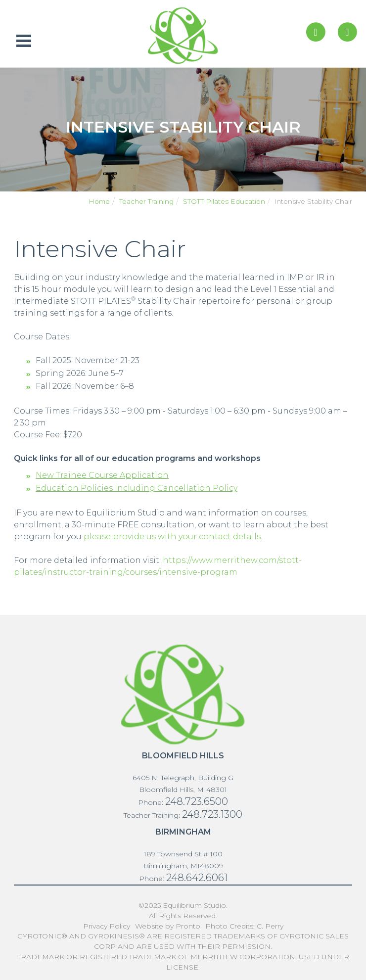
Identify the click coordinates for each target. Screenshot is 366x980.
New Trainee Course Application (102, 475)
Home (99, 201)
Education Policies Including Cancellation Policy (137, 488)
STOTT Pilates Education (224, 201)
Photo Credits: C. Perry (244, 926)
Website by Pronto (168, 926)
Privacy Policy (107, 926)
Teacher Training (146, 201)
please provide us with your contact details (172, 537)
